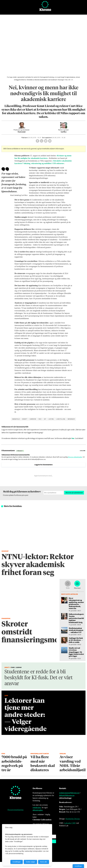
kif (45, 419)
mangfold (16, 419)
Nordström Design (73, 819)
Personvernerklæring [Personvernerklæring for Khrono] (16, 810)
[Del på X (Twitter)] (42, 141)
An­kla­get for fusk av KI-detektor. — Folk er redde (76, 640)
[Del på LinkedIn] (46, 141)
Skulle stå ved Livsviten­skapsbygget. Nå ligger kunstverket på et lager (76, 652)
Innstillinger (78, 866)
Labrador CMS (70, 823)
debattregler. (38, 810)
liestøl (51, 419)
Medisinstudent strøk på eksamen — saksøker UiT (76, 630)
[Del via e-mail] (50, 141)
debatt (25, 419)
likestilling (61, 419)
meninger (71, 419)
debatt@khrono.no (67, 795)
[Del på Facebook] (37, 141)
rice (40, 419)
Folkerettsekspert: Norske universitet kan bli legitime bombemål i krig (76, 618)
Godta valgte (30, 862)
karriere (33, 419)
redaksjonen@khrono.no (69, 793)
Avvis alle (44, 862)
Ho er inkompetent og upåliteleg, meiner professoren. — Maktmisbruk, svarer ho (76, 603)
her (73, 439)
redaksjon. (37, 808)
